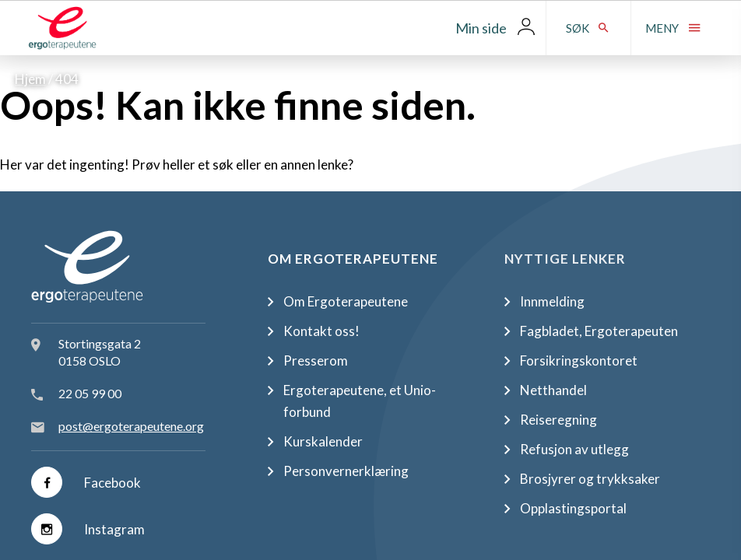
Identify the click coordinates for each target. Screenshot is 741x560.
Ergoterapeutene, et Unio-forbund (360, 401)
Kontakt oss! (321, 331)
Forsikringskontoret (579, 360)
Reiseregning (558, 420)
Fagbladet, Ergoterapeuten (599, 331)
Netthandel (553, 390)
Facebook (86, 482)
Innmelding (552, 301)
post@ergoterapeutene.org (131, 426)
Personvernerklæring (346, 471)
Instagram (88, 529)
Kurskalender (323, 441)
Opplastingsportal (573, 508)
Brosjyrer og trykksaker (590, 479)
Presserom (316, 360)
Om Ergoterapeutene (346, 301)
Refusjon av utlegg (574, 449)
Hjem (30, 79)
